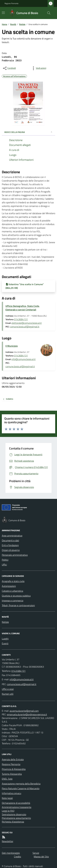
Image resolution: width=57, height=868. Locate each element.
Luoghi (5, 639)
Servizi (36, 853)
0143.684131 (18, 671)
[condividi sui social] (9, 68)
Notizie (22, 24)
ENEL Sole (7, 779)
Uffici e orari (8, 689)
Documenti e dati (10, 540)
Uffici (4, 565)
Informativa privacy (12, 793)
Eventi (5, 643)
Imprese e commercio (13, 601)
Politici (5, 560)
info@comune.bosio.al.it (24, 359)
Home (4, 24)
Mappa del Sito (41, 857)
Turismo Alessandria (12, 774)
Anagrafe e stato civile (13, 581)
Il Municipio (12, 346)
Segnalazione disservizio (14, 814)
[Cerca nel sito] (48, 13)
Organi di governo (11, 550)
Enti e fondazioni (10, 545)
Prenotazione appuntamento (16, 818)
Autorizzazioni (9, 586)
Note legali (7, 798)
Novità (13, 24)
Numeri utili (8, 694)
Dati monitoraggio (11, 853)
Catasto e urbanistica (12, 591)
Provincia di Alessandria (14, 769)
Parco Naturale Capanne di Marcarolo (21, 788)
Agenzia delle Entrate (13, 759)
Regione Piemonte (11, 3)
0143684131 (21, 319)
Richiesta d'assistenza (13, 822)
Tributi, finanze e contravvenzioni (18, 605)
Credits (17, 857)
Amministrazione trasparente (17, 807)
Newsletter (8, 841)
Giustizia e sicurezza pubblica (16, 596)
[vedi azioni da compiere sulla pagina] (39, 68)
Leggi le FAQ (8, 811)
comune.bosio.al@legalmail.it (25, 327)
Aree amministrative (12, 536)
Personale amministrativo (15, 555)
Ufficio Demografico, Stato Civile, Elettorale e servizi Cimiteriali (23, 308)
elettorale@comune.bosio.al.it (27, 323)
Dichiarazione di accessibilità (16, 803)
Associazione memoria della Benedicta (21, 784)
